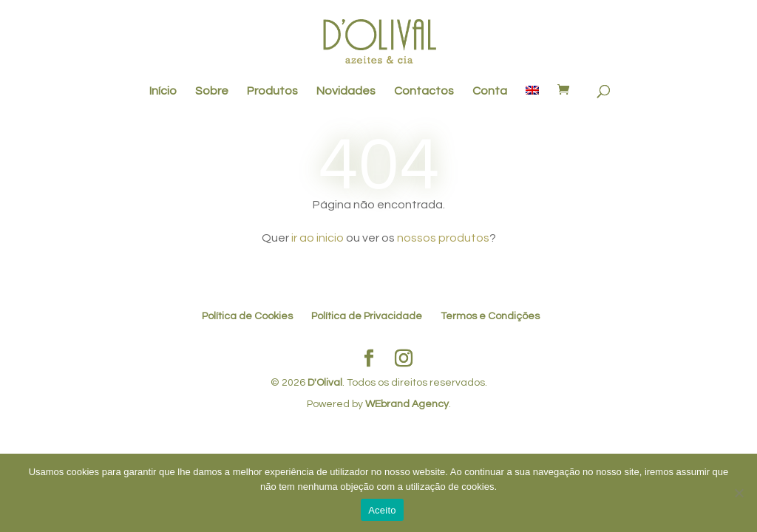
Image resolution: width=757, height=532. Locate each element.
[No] (739, 493)
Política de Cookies (247, 316)
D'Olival (325, 383)
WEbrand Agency (407, 404)
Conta (490, 91)
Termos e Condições (490, 316)
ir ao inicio (318, 238)
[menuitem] (532, 98)
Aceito (382, 510)
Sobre (212, 91)
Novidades (346, 91)
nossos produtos (443, 238)
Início (163, 91)
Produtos (272, 91)
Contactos (424, 91)
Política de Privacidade (367, 316)
